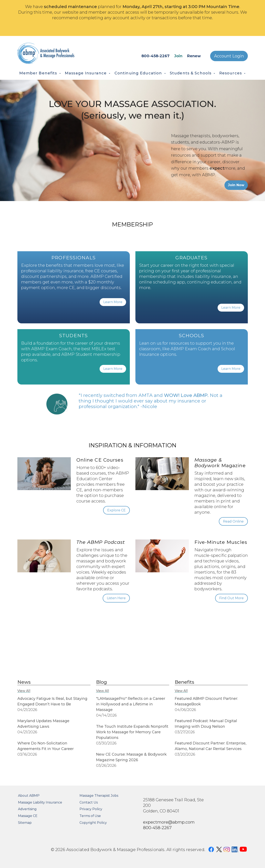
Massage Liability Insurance (40, 802)
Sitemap (25, 823)
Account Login (229, 56)
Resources (231, 73)
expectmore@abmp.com (169, 822)
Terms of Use (90, 816)
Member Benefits (38, 73)
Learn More (113, 302)
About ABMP (29, 796)
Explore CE (116, 510)
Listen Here (116, 598)
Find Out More (231, 598)
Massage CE (28, 816)
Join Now (236, 185)
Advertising (27, 809)
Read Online (233, 521)
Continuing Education (138, 73)
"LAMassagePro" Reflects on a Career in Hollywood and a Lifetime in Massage (131, 704)
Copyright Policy (93, 823)
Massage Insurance (86, 73)
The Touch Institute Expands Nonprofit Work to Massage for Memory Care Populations (132, 732)
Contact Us (89, 802)
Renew (194, 56)
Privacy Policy (91, 809)
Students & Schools (191, 73)
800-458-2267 (155, 56)
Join (178, 56)
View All (24, 691)
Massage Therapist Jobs (99, 796)
